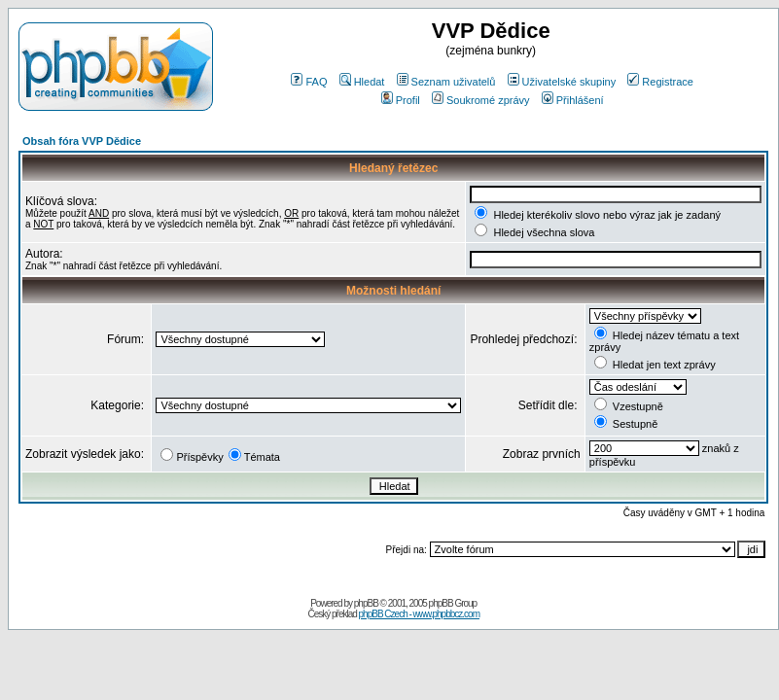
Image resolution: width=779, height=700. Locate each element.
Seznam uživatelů (446, 82)
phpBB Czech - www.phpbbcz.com (419, 614)
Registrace (660, 82)
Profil (401, 100)
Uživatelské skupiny (562, 82)
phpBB (366, 603)
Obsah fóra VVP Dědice (82, 141)
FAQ (309, 82)
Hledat (362, 82)
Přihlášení (573, 100)
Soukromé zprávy (481, 100)
